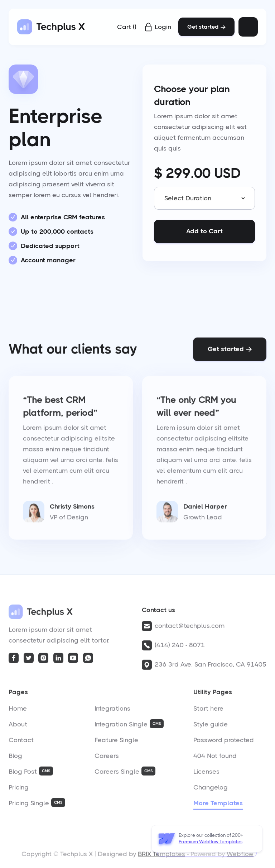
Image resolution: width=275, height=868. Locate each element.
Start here (208, 711)
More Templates (218, 805)
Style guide (211, 726)
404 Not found (215, 758)
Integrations (112, 711)
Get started (206, 27)
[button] (127, 27)
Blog (15, 758)
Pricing (19, 790)
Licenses (206, 774)
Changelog (211, 790)
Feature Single (116, 742)
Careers (107, 758)
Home (18, 711)
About (18, 726)
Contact (21, 742)
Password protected (224, 742)
